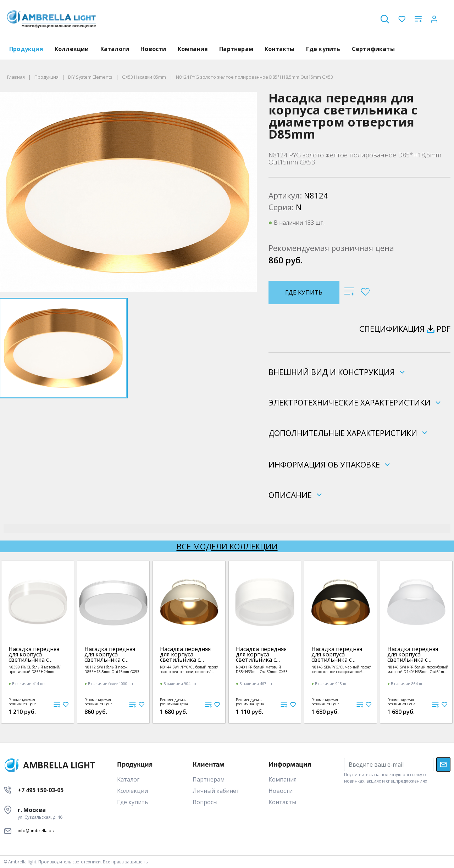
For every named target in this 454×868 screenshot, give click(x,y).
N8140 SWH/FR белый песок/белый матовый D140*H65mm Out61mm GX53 (418, 669)
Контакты (280, 49)
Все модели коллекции (227, 546)
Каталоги (115, 49)
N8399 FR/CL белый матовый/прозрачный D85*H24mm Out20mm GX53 (35, 669)
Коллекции (72, 49)
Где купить (323, 49)
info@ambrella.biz (36, 831)
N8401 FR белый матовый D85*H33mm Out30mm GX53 (262, 669)
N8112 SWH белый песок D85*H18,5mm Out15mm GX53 (112, 669)
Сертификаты (373, 49)
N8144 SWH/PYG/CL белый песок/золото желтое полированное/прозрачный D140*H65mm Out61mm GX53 (189, 669)
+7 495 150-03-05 (41, 790)
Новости (153, 49)
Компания (193, 49)
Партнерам (236, 49)
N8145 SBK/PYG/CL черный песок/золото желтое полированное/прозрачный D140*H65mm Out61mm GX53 (341, 669)
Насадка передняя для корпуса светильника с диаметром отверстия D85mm (34, 654)
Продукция (26, 49)
